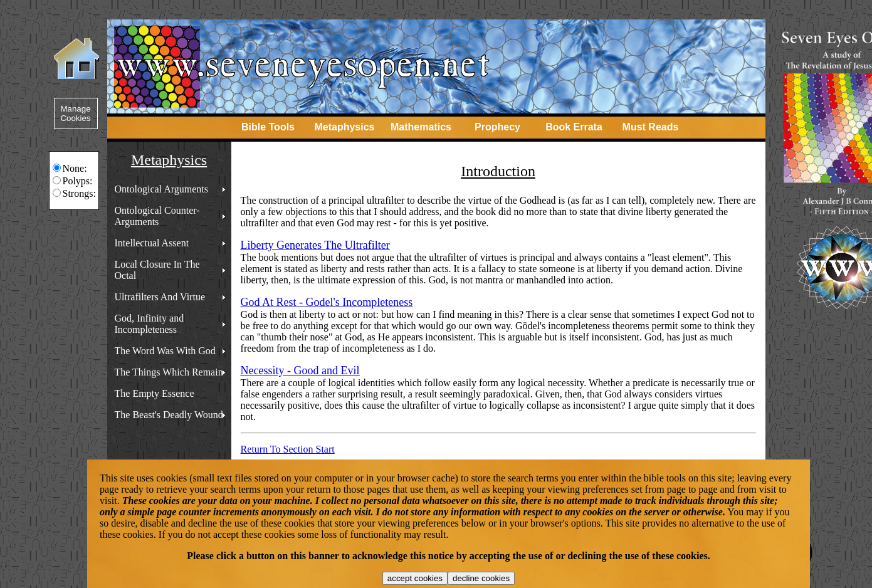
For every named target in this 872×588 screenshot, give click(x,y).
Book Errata (574, 127)
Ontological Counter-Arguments (157, 216)
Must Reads (651, 127)
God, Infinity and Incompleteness (150, 324)
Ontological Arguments (161, 189)
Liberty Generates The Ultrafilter (315, 245)
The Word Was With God (165, 351)
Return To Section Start (288, 449)
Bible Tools (268, 127)
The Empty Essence (155, 393)
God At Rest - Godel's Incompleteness (327, 302)
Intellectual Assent (152, 243)
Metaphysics (344, 127)
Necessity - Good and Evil (300, 370)
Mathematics (421, 127)
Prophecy (497, 127)
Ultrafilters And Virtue (160, 297)
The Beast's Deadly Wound (169, 415)
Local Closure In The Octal (157, 270)
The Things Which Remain (169, 372)
